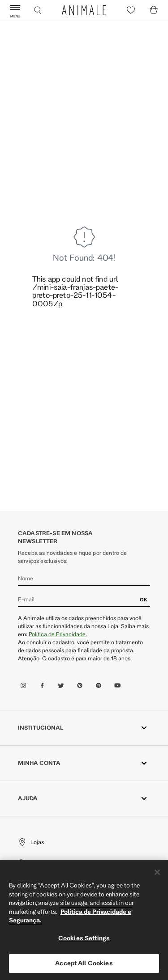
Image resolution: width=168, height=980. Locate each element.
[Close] (157, 872)
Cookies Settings (84, 938)
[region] (84, 920)
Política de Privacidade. (58, 634)
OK (144, 600)
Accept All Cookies (84, 963)
